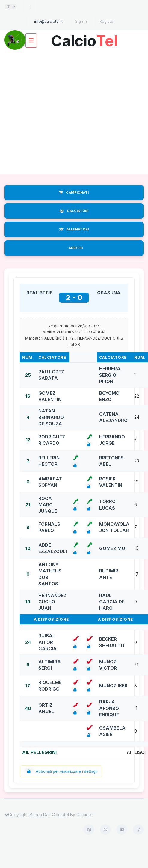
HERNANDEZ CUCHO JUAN (52, 602)
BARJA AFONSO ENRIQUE (109, 708)
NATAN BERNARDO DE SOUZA (51, 417)
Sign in (81, 21)
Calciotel (85, 814)
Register (107, 21)
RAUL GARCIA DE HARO (112, 602)
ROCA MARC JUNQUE (48, 505)
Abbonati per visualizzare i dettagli (61, 771)
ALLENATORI (74, 229)
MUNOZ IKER (113, 686)
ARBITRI (76, 248)
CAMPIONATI (74, 192)
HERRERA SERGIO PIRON (110, 375)
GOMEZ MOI (113, 548)
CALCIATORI (74, 211)
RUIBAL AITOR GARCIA (47, 642)
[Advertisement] (56, 112)
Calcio (84, 39)
